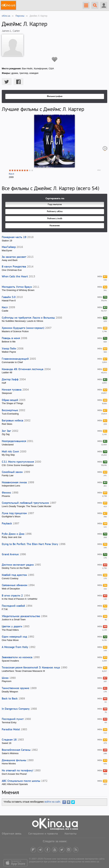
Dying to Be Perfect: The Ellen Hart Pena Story (30, 544)
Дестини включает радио (18, 565)
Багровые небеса (13, 421)
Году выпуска (55, 204)
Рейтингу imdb (55, 219)
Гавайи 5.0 (9, 297)
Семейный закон (12, 472)
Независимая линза (14, 483)
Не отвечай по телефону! (18, 771)
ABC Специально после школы (21, 781)
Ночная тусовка (12, 390)
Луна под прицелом (14, 513)
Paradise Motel (11, 730)
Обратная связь (12, 834)
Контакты (71, 834)
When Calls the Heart (15, 277)
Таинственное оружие (16, 688)
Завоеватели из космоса (17, 657)
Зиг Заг (6, 431)
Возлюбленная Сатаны (16, 750)
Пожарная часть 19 (14, 237)
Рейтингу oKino (55, 211)
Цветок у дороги (12, 627)
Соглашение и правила (43, 834)
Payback (7, 524)
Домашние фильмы (14, 760)
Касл (11, 174)
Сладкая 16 (9, 740)
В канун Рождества (14, 267)
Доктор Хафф (10, 380)
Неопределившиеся (14, 441)
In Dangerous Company (16, 709)
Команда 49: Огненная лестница (23, 369)
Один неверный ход (14, 637)
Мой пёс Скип (10, 452)
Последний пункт (13, 719)
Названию (55, 226)
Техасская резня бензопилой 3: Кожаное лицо (31, 668)
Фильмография (55, 96)
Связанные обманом (15, 585)
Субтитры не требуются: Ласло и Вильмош (28, 318)
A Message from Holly (15, 647)
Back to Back (10, 699)
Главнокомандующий (15, 359)
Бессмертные (10, 410)
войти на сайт (52, 802)
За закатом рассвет (14, 257)
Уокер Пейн (9, 349)
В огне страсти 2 (12, 596)
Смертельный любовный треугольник (25, 503)
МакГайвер (9, 247)
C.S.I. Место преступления (18, 462)
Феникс (6, 493)
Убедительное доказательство (21, 616)
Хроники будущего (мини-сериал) (23, 328)
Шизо (5, 678)
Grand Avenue (10, 555)
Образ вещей (10, 400)
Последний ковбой (13, 606)
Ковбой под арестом (14, 575)
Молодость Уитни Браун (17, 287)
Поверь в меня (11, 338)
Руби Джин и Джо (13, 534)
